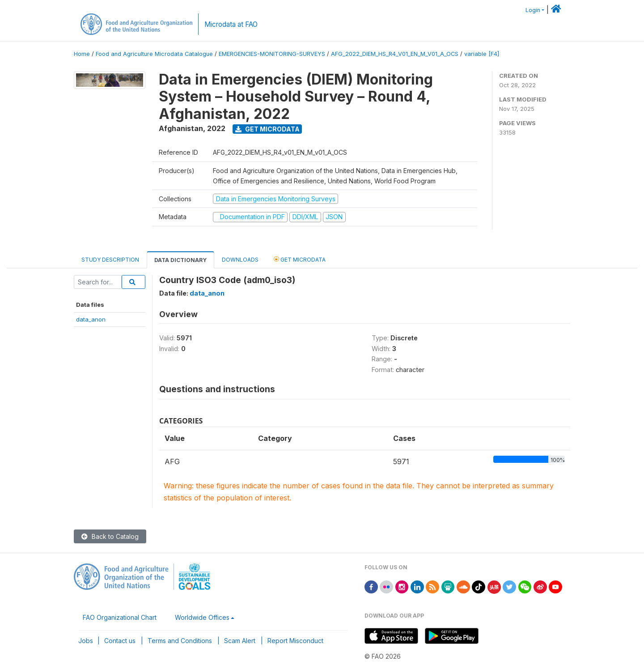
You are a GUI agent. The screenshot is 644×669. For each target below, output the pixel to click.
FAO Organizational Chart (120, 617)
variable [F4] (482, 54)
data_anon (91, 319)
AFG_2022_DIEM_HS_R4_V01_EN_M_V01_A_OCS (395, 54)
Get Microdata (267, 129)
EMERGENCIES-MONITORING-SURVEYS (272, 54)
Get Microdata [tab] (300, 259)
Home (82, 54)
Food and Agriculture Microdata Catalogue (154, 54)
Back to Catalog (110, 536)
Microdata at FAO (231, 24)
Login (533, 10)
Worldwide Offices (202, 617)
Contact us (120, 641)
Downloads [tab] (240, 260)
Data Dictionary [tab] (180, 260)
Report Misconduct (295, 641)
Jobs (86, 641)
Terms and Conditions (180, 641)
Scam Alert (240, 641)
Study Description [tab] (110, 260)
